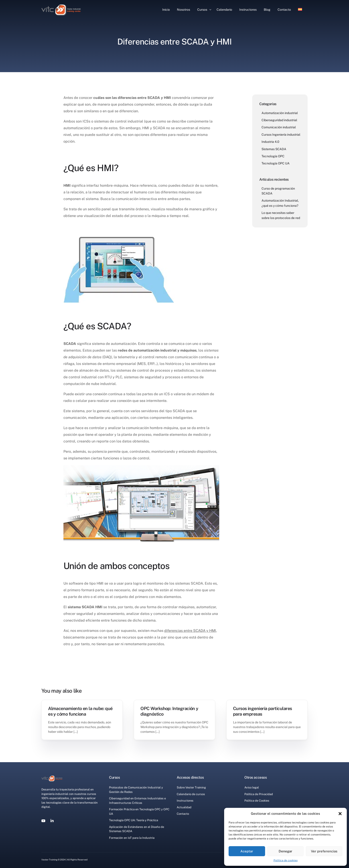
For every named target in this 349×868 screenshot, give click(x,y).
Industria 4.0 (270, 142)
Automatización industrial (280, 113)
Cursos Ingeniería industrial (281, 135)
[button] (340, 814)
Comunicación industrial (279, 127)
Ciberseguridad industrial (279, 120)
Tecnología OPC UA (276, 163)
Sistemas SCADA (274, 149)
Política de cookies (286, 860)
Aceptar (247, 851)
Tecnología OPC (273, 156)
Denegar (285, 851)
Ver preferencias (324, 851)
